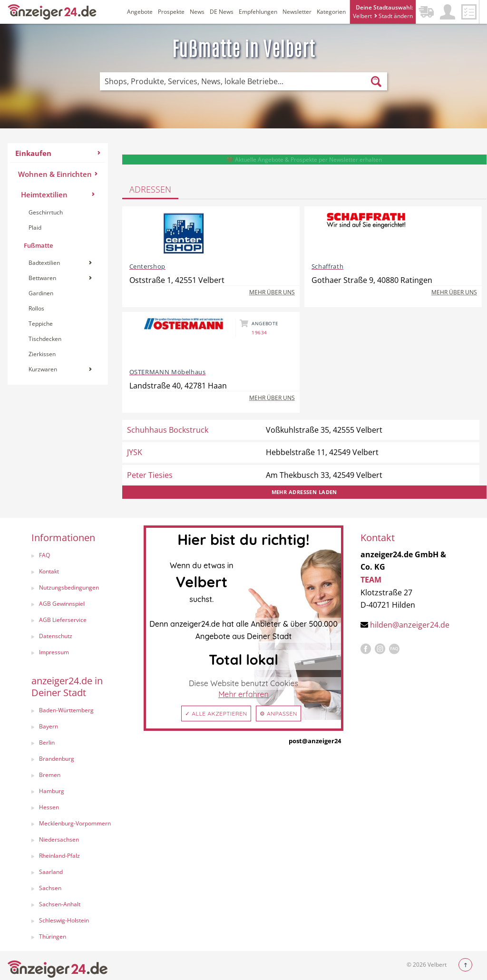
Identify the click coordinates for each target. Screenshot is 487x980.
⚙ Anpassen (278, 713)
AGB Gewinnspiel (62, 604)
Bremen (50, 775)
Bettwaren (60, 278)
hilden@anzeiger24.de (410, 625)
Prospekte (171, 12)
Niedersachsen (59, 839)
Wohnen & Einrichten (58, 174)
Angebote (140, 12)
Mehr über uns (272, 292)
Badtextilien (60, 263)
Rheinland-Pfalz (59, 856)
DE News (222, 12)
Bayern (49, 726)
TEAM (371, 580)
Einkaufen (58, 153)
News (197, 12)
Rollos (36, 308)
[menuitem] (58, 264)
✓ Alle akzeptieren (216, 713)
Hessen (49, 807)
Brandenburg (57, 759)
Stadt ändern (394, 16)
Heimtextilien (58, 194)
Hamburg (52, 791)
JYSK (135, 452)
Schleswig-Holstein (64, 920)
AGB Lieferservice (63, 620)
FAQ (44, 555)
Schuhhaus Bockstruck (168, 430)
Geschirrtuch (46, 212)
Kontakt (49, 571)
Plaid (35, 228)
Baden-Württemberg (66, 710)
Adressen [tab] (150, 189)
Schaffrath (327, 266)
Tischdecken (45, 339)
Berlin (47, 742)
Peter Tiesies (150, 475)
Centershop (147, 266)
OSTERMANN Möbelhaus (168, 372)
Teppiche (41, 324)
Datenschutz (56, 636)
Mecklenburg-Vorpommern (75, 823)
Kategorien (331, 12)
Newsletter (297, 12)
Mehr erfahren (243, 694)
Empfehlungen (258, 12)
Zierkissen (42, 354)
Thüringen (53, 936)
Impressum (54, 652)
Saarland (51, 872)
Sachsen (50, 888)
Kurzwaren (60, 369)
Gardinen (41, 293)
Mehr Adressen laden (304, 492)
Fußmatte (38, 245)
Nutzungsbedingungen (69, 587)
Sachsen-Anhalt (60, 904)
